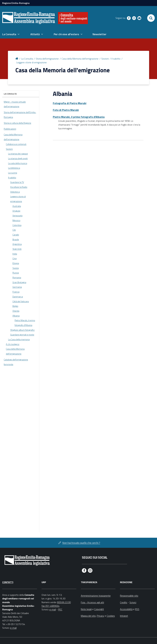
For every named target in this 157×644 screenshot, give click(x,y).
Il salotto (116, 59)
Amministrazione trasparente (96, 596)
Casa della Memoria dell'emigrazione (80, 59)
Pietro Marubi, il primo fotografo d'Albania (79, 117)
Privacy (100, 616)
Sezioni (105, 59)
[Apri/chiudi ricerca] (151, 18)
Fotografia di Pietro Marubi (70, 103)
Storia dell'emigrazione (47, 59)
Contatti (8, 582)
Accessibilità (126, 609)
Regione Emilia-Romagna (16, 3)
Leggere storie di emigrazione (32, 62)
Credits (124, 602)
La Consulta (27, 59)
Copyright (99, 609)
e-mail (13, 628)
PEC (60, 609)
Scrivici (133, 602)
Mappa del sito (88, 616)
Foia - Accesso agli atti (92, 602)
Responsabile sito (129, 596)
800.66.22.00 (64, 602)
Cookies (111, 616)
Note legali (86, 609)
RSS (137, 609)
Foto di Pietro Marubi (66, 110)
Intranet (124, 616)
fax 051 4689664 (51, 606)
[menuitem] (11, 34)
